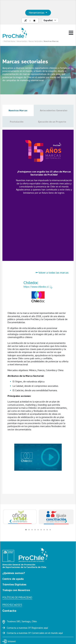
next (65, 520)
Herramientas (37, 13)
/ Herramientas (21, 41)
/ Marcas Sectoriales (35, 41)
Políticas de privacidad (17, 597)
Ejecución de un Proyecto (52, 122)
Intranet (9, 641)
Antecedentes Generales (54, 110)
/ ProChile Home (9, 41)
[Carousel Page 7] (44, 530)
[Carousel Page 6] (41, 530)
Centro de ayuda (13, 579)
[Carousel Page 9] (50, 530)
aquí (46, 628)
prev (11, 520)
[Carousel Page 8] (47, 530)
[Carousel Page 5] (38, 530)
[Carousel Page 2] (29, 530)
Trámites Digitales (14, 584)
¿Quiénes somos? (14, 573)
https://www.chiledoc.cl (38, 287)
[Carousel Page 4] (35, 530)
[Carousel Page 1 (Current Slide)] (26, 530)
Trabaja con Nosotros (16, 590)
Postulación (17, 122)
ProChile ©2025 (12, 605)
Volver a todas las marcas (52, 273)
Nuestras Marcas (18, 110)
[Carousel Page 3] (32, 530)
